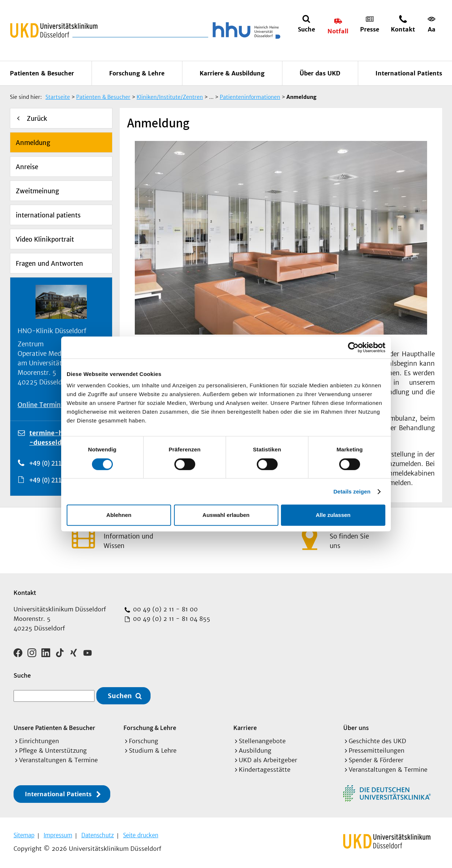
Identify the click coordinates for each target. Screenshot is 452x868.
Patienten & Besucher (42, 73)
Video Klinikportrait (45, 239)
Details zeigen (352, 491)
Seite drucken (141, 835)
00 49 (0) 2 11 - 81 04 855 (171, 619)
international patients (48, 215)
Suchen (120, 696)
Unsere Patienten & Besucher (54, 728)
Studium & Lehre (153, 750)
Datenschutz (98, 835)
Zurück (37, 119)
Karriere (245, 728)
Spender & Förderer (376, 760)
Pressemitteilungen (377, 750)
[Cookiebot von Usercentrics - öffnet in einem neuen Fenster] (353, 347)
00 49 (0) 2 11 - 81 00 (164, 609)
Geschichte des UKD (377, 741)
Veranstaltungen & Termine (58, 760)
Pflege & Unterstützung (53, 750)
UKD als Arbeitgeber (268, 760)
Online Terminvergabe (51, 405)
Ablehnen (119, 515)
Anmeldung (33, 143)
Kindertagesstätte (265, 770)
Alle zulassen (333, 515)
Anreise (27, 167)
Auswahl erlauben (226, 515)
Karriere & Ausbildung (232, 73)
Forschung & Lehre (137, 73)
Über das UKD (320, 73)
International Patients (409, 73)
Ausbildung (255, 750)
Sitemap (24, 835)
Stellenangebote (262, 741)
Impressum (58, 835)
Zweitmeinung (37, 191)
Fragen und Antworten (49, 264)
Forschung (144, 741)
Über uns (356, 728)
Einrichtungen (39, 741)
